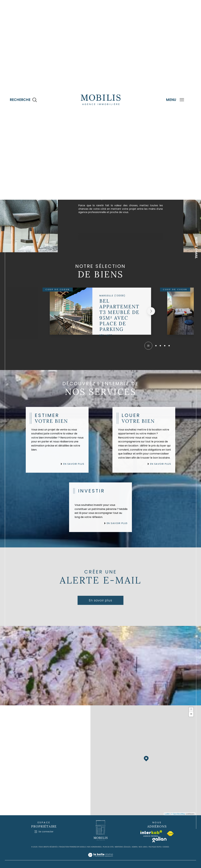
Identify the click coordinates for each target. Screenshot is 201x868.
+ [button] (191, 710)
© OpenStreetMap (178, 814)
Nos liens (143, 847)
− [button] (191, 714)
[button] (151, 318)
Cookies (166, 847)
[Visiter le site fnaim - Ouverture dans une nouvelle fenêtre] (170, 834)
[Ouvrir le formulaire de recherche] (23, 100)
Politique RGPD (155, 847)
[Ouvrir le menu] (175, 100)
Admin (134, 847)
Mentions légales (122, 847)
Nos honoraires (94, 847)
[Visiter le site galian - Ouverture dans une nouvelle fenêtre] (159, 839)
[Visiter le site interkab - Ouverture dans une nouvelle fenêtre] (151, 833)
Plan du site (108, 847)
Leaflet (167, 814)
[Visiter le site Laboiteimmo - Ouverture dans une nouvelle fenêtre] (100, 859)
